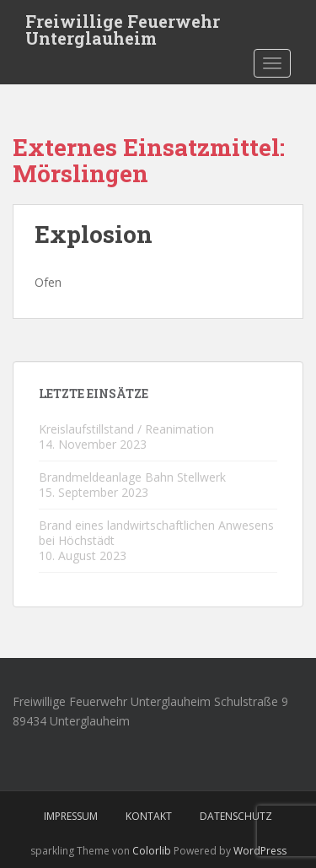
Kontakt (149, 816)
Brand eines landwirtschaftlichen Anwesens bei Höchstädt (156, 533)
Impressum (71, 816)
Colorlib (152, 851)
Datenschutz (236, 816)
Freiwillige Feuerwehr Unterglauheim (123, 26)
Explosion (94, 234)
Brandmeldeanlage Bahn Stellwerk (132, 477)
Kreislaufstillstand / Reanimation (126, 429)
